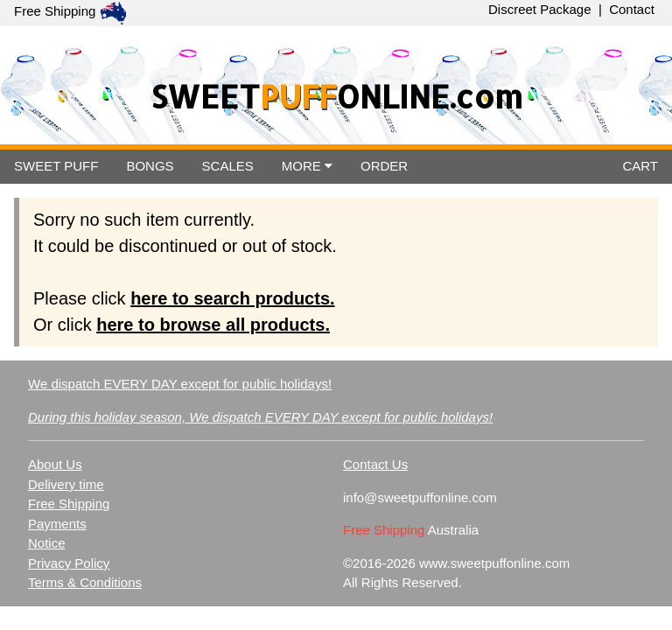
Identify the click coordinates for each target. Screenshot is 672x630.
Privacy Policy (69, 563)
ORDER (384, 166)
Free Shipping (69, 504)
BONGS (150, 166)
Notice (47, 543)
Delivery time (66, 484)
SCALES (228, 166)
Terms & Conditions (85, 582)
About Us (55, 464)
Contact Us (375, 464)
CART (640, 166)
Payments (57, 524)
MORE (307, 166)
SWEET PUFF (56, 166)
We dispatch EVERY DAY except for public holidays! (180, 384)
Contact (632, 9)
